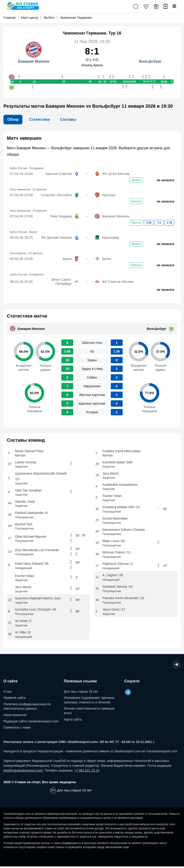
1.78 (169, 223)
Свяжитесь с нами (17, 729)
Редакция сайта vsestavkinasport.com (31, 723)
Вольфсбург (157, 329)
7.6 (159, 223)
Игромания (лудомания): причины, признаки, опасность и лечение (89, 702)
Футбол (49, 18)
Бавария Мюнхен (31, 329)
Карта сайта (73, 721)
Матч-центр (30, 18)
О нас (8, 693)
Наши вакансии (15, 716)
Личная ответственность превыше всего (89, 713)
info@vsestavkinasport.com (23, 772)
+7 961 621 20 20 (87, 772)
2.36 (149, 223)
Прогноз (136, 180)
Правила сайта (15, 700)
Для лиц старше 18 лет (81, 693)
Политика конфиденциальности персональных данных (27, 708)
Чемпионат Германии (76, 18)
